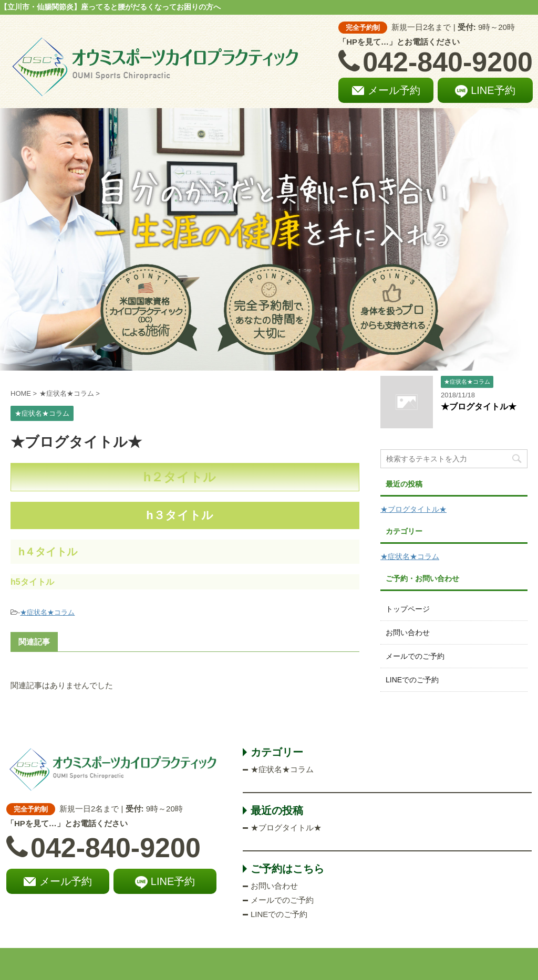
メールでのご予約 (415, 656)
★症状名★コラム (47, 612)
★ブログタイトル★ (479, 407)
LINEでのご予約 (412, 680)
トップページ (408, 609)
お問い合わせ (408, 633)
